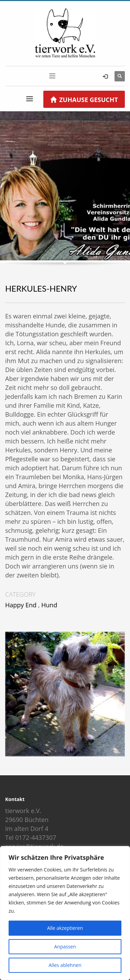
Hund (49, 605)
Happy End (21, 605)
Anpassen (65, 947)
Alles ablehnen (65, 965)
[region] (65, 913)
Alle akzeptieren (65, 928)
